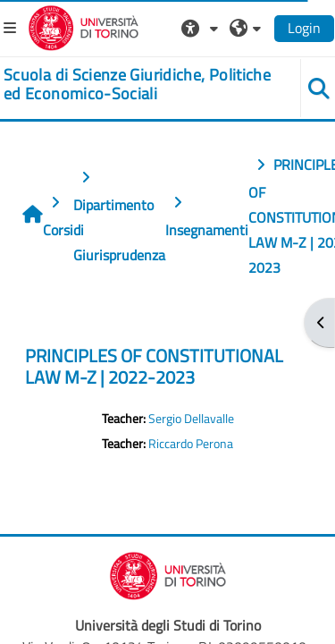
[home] (140, 85)
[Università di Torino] (84, 26)
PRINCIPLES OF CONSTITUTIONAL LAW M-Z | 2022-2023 (154, 366)
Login (304, 28)
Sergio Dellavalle (191, 419)
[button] (202, 28)
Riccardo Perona (191, 444)
